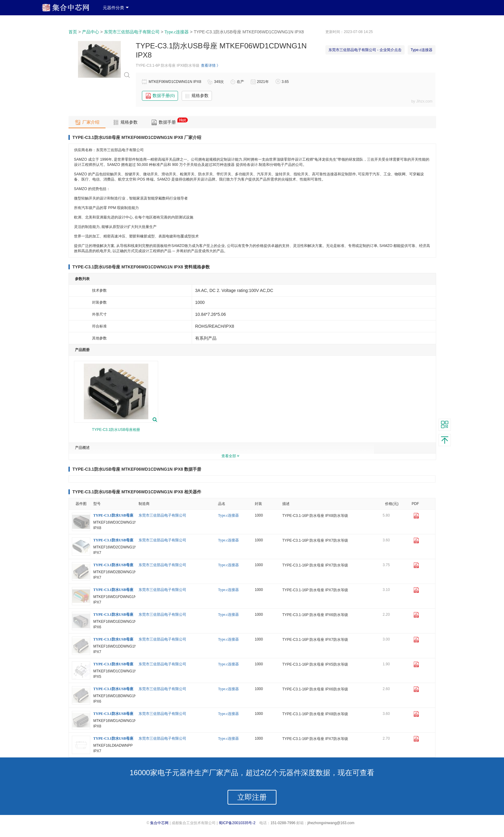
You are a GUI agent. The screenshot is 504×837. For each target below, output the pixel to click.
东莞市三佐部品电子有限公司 (132, 32)
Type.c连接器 (177, 32)
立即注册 (252, 797)
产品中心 (91, 32)
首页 (73, 32)
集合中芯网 (159, 823)
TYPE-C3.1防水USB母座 (113, 515)
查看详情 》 (211, 65)
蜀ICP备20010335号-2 (237, 823)
